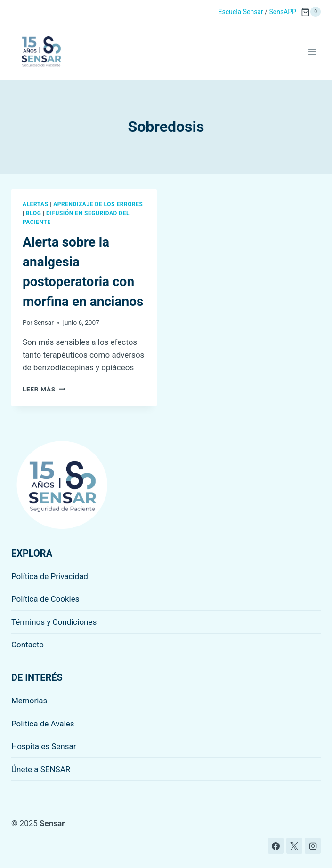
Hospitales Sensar (44, 746)
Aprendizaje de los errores (98, 204)
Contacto (28, 645)
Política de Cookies (45, 599)
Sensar (44, 322)
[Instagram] (313, 846)
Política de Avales (43, 724)
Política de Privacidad (50, 576)
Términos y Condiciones (54, 622)
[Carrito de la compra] (311, 12)
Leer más (44, 389)
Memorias (29, 701)
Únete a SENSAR (41, 769)
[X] (294, 846)
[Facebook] (276, 846)
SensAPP (282, 12)
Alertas (36, 204)
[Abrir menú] (312, 52)
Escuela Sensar (241, 12)
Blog (33, 213)
